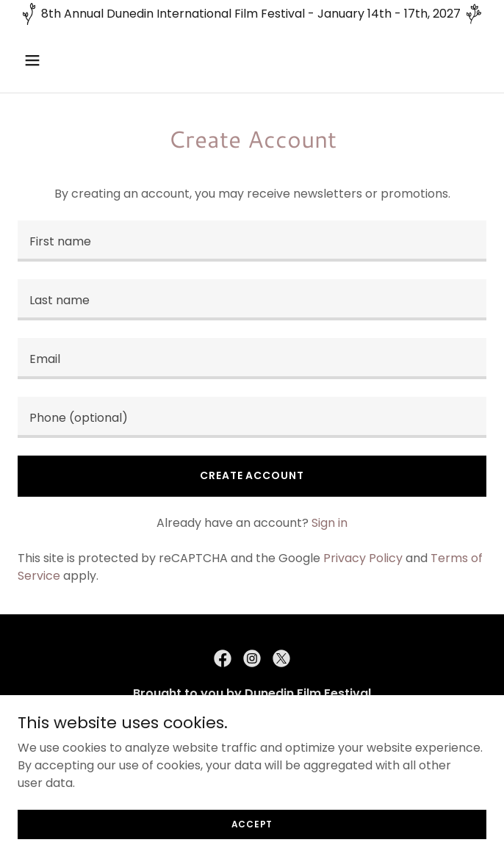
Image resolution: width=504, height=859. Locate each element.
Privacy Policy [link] (363, 558)
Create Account (252, 475)
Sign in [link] (330, 523)
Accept (252, 823)
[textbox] (252, 241)
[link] (223, 658)
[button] (53, 60)
